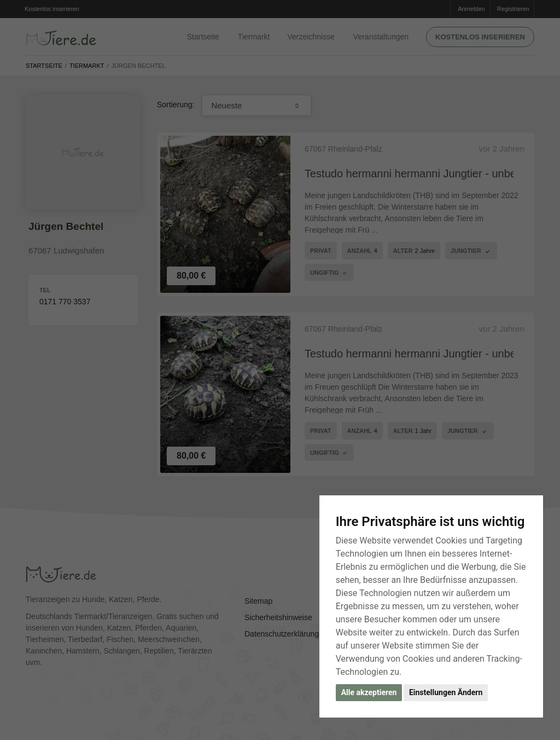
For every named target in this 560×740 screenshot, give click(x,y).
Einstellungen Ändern (446, 692)
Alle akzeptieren (369, 692)
